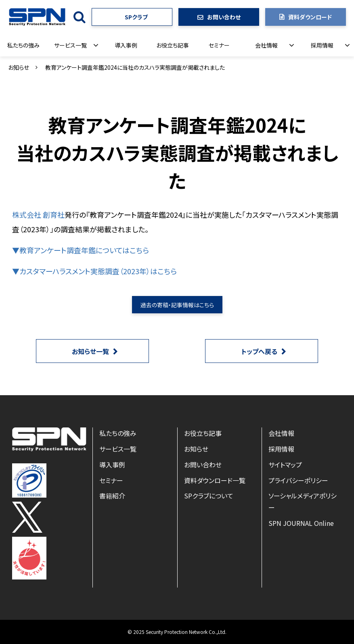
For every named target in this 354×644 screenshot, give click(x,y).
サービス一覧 (70, 45)
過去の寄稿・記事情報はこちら (177, 305)
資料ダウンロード (310, 17)
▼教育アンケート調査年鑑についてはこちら (81, 250)
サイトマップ (285, 465)
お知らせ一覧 (90, 351)
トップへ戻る (259, 351)
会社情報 (266, 45)
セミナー (219, 45)
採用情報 (322, 45)
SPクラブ (136, 17)
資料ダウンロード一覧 (215, 480)
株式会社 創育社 (38, 215)
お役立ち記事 (173, 45)
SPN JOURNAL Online (301, 523)
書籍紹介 (112, 496)
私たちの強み (23, 45)
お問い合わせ (224, 17)
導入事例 (126, 45)
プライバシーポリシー (298, 480)
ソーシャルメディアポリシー (303, 501)
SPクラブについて (209, 496)
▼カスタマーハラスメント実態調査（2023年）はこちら (94, 271)
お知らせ (19, 67)
